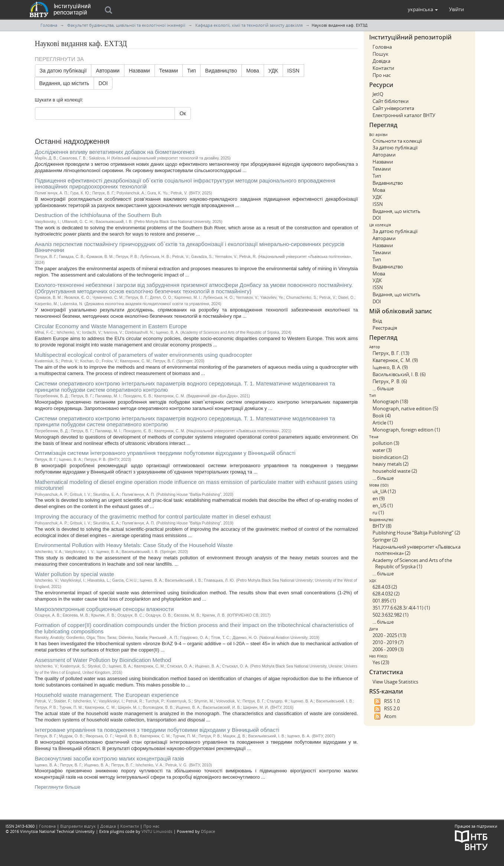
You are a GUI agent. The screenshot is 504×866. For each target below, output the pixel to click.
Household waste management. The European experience (107, 695)
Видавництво (221, 71)
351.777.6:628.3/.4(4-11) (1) (401, 608)
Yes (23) (381, 662)
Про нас (382, 75)
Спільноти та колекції (397, 141)
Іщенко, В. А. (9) (390, 367)
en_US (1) (383, 505)
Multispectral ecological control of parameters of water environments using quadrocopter (144, 355)
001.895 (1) (384, 601)
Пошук (381, 54)
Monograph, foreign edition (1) (406, 430)
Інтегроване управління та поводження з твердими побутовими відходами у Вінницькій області (157, 730)
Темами (169, 71)
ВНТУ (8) (382, 526)
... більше (383, 388)
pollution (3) (386, 443)
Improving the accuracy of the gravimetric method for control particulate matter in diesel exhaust (153, 516)
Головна (49, 25)
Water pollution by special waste (75, 574)
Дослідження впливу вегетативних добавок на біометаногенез (115, 152)
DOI (103, 83)
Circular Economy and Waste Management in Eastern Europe (111, 326)
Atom (384, 717)
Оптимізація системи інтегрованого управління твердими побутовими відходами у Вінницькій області (165, 453)
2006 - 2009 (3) (388, 649)
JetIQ (378, 94)
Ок (183, 113)
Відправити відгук (78, 826)
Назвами (139, 71)
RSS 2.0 (386, 709)
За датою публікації (63, 71)
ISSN (294, 71)
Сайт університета (393, 108)
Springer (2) (385, 540)
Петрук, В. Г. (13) (391, 353)
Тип (191, 71)
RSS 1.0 (386, 701)
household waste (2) (395, 471)
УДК (273, 71)
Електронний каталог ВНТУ (404, 115)
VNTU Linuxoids (157, 831)
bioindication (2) (390, 457)
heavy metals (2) (391, 464)
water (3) (382, 450)
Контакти (383, 68)
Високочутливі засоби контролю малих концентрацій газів (110, 758)
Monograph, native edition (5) (405, 408)
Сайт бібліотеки (391, 101)
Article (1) (383, 423)
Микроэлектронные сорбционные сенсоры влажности (104, 609)
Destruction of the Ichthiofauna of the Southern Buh (98, 215)
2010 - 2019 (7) (388, 642)
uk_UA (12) (384, 491)
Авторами (108, 71)
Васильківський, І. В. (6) (399, 374)
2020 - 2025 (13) (389, 635)
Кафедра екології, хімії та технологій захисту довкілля (249, 25)
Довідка (381, 61)
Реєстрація (385, 328)
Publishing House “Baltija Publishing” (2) (416, 533)
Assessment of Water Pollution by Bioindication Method (103, 660)
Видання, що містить (64, 83)
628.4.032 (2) (386, 594)
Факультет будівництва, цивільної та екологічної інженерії (126, 25)
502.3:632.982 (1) (391, 615)
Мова (253, 71)
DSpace (208, 831)
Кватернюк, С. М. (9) (395, 360)
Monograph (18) (390, 401)
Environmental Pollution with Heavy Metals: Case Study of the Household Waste (134, 545)
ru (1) (378, 513)
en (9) (379, 498)
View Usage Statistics (395, 682)
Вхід (377, 321)
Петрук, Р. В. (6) (390, 381)
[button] (423, 9)
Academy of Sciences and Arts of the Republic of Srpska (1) (412, 563)
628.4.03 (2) (385, 587)
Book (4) (382, 416)
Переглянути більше (58, 787)
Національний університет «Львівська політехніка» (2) (417, 550)
